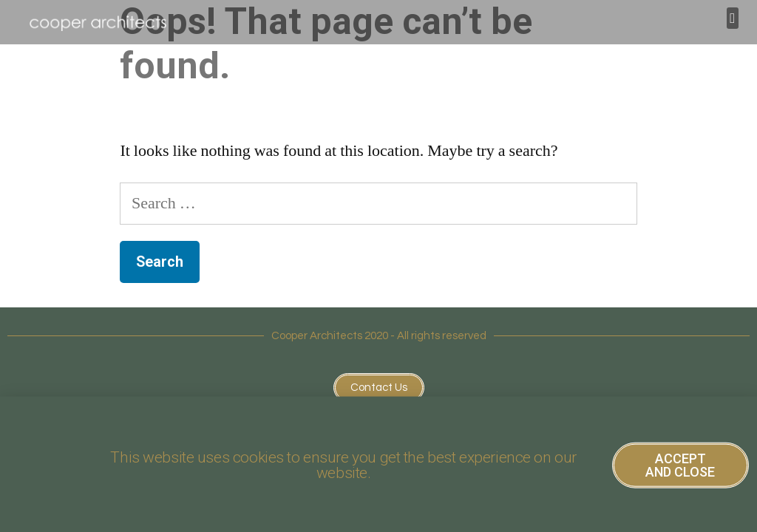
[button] (733, 18)
